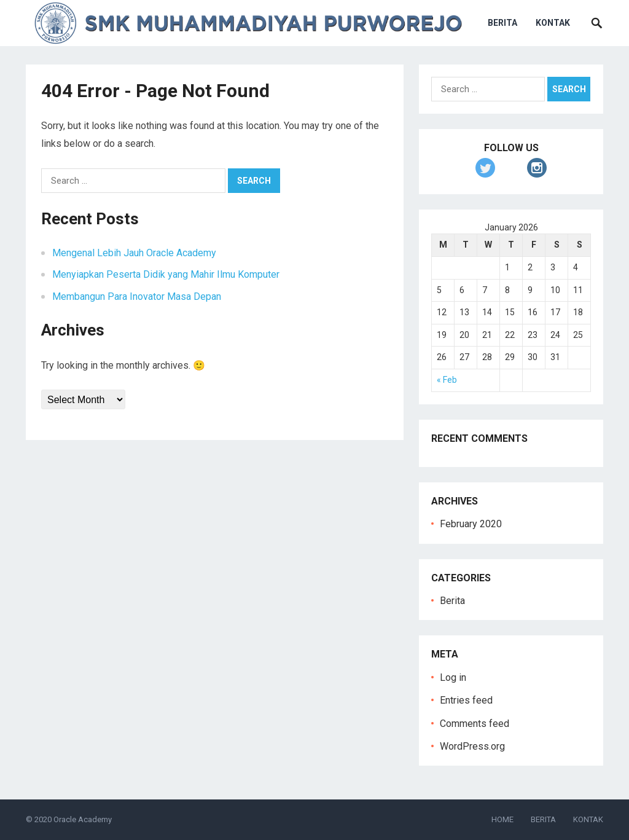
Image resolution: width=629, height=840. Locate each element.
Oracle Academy (83, 819)
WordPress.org (472, 746)
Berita (452, 601)
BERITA (502, 23)
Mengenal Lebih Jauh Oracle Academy (134, 253)
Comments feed (475, 724)
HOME (502, 819)
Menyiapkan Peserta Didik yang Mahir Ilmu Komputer (166, 274)
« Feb (447, 380)
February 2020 (471, 524)
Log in (453, 677)
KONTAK (553, 23)
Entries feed (466, 700)
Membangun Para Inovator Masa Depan (137, 296)
